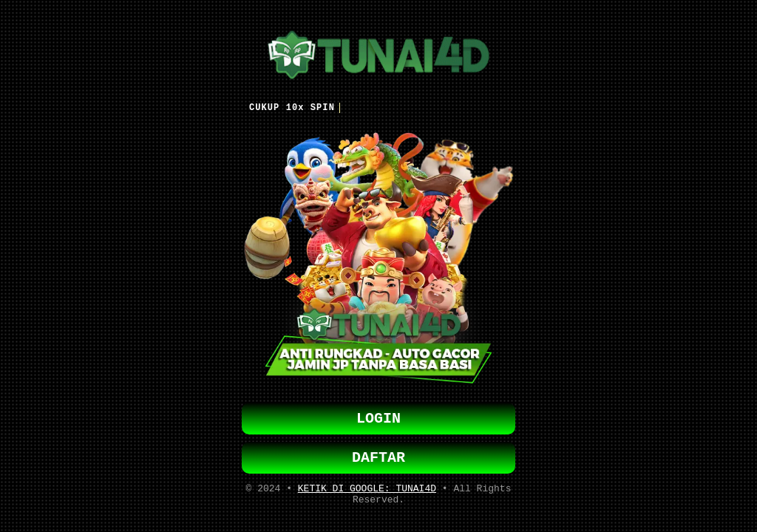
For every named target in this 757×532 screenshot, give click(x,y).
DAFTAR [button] (378, 458)
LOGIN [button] (378, 416)
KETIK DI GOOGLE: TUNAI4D (367, 491)
